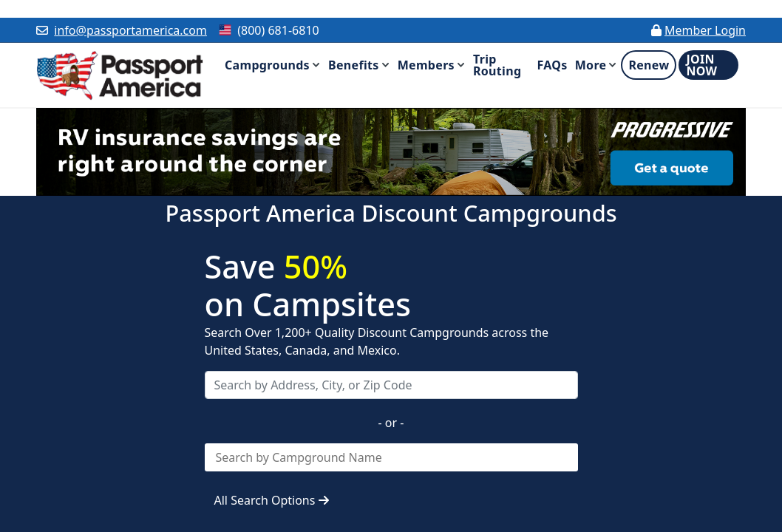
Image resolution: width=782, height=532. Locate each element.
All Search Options (272, 500)
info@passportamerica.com (130, 30)
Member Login (705, 30)
